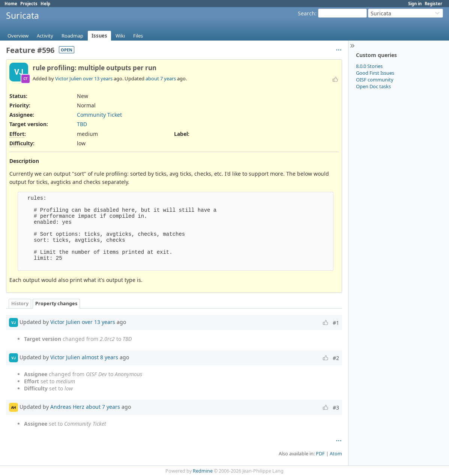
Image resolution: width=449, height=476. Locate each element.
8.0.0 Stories (369, 66)
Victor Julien (68, 78)
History (20, 304)
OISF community (375, 80)
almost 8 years (100, 357)
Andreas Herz (67, 407)
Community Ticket (99, 115)
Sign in (415, 4)
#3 (336, 407)
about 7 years (161, 78)
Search (306, 13)
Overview (18, 36)
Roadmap (72, 36)
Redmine (203, 471)
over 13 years (98, 78)
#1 (336, 323)
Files (138, 36)
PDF (320, 454)
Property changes (56, 304)
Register (433, 4)
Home (11, 4)
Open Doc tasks (373, 86)
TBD (82, 124)
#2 (336, 358)
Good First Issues (375, 73)
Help (45, 4)
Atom (336, 454)
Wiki (120, 36)
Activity (45, 36)
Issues (99, 36)
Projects (29, 4)
